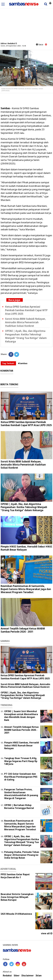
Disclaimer (28, 976)
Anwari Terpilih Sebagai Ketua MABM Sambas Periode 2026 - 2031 (23, 630)
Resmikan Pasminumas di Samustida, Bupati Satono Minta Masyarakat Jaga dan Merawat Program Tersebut (26, 589)
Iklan (39, 976)
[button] (50, 2)
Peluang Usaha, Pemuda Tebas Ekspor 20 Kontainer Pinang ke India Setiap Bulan (22, 855)
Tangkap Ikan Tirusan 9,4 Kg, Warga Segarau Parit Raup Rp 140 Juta (21, 761)
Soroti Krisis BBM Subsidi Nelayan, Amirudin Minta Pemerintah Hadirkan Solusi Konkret (25, 322)
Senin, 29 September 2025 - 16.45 (13, 46)
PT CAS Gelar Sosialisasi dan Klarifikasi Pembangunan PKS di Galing (21, 777)
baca (40, 44)
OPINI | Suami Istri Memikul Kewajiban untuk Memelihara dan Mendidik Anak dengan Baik (21, 716)
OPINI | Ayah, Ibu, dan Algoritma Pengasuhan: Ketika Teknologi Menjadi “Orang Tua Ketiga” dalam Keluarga (24, 507)
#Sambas (23, 363)
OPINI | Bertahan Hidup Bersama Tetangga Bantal (19, 807)
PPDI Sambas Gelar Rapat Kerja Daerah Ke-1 (15, 876)
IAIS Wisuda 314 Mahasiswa (16, 914)
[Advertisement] (26, 22)
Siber (17, 976)
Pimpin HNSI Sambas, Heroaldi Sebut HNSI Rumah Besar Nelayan (26, 548)
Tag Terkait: (8, 363)
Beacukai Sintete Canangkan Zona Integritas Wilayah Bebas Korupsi (17, 897)
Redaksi (7, 976)
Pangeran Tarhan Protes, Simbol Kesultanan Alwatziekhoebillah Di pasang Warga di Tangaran (21, 794)
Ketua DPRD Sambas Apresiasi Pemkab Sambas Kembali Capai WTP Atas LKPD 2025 (26, 310)
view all (47, 933)
